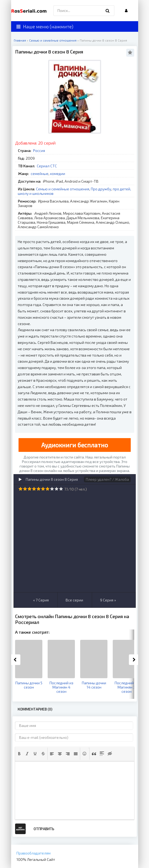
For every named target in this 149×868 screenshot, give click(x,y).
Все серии (74, 600)
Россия (39, 150)
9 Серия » (108, 600)
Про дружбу (101, 189)
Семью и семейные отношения (63, 189)
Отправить (44, 829)
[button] (19, 754)
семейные (40, 174)
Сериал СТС (47, 166)
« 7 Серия (41, 600)
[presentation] (19, 754)
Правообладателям (33, 853)
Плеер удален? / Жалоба (107, 479)
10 (61, 489)
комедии (58, 174)
